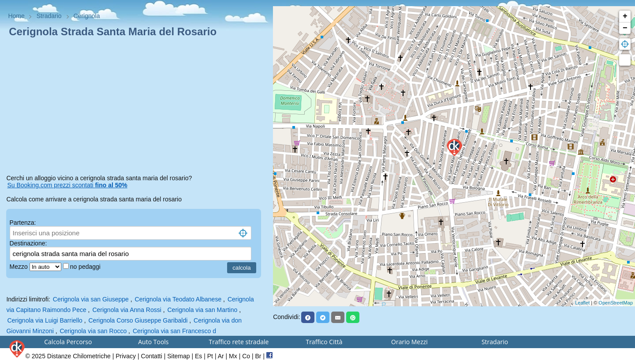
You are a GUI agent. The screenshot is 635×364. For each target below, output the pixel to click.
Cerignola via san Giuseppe (91, 299)
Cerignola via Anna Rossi (127, 310)
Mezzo (20, 267)
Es (198, 356)
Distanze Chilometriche (79, 356)
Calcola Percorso (68, 342)
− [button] (625, 28)
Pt (210, 356)
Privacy (126, 356)
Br (258, 356)
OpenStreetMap (616, 303)
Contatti (152, 356)
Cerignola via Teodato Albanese (178, 299)
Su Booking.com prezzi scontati (67, 185)
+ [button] (625, 16)
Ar (221, 356)
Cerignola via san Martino (203, 310)
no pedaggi (86, 267)
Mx (233, 356)
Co (246, 356)
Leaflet (582, 303)
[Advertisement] (136, 108)
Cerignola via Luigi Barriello (45, 320)
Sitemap (178, 356)
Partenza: (23, 223)
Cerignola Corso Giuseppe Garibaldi (138, 320)
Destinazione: (28, 243)
